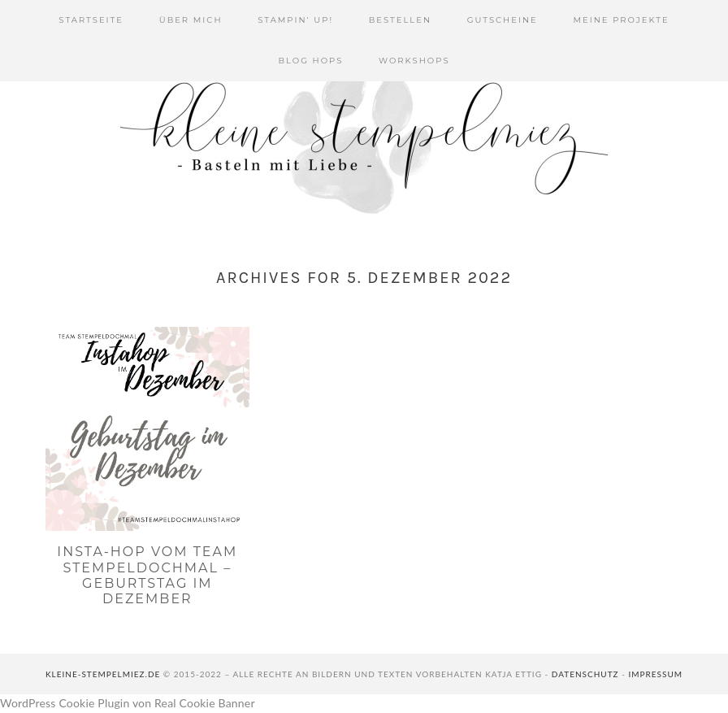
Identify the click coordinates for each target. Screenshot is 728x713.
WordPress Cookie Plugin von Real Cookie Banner (128, 703)
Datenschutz (585, 674)
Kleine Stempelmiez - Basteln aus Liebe (364, 138)
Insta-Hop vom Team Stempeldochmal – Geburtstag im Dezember (147, 575)
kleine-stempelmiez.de (103, 674)
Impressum (655, 674)
